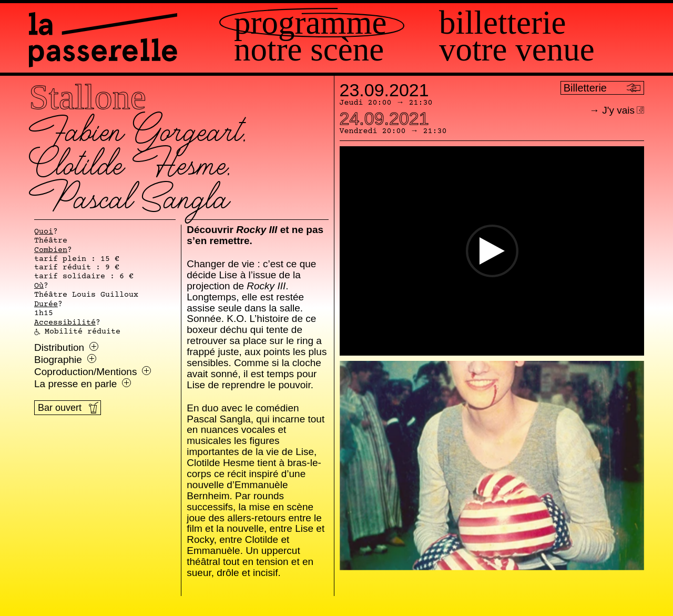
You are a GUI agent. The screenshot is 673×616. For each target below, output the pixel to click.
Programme (310, 23)
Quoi (44, 232)
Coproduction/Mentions (93, 372)
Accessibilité (65, 323)
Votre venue (517, 50)
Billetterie (502, 23)
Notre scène (309, 50)
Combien (51, 250)
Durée (46, 305)
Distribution (66, 348)
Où (39, 286)
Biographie (65, 360)
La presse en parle (83, 384)
